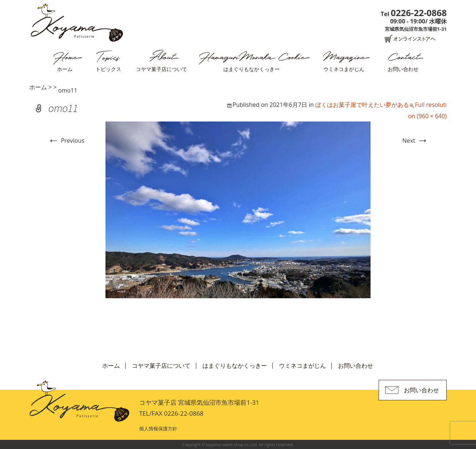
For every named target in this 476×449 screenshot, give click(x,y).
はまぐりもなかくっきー (252, 69)
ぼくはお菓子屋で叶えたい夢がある (362, 105)
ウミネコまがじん (344, 69)
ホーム (65, 69)
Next (415, 141)
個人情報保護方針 (158, 429)
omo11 (68, 90)
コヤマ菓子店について (161, 69)
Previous (66, 141)
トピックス (108, 69)
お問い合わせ (403, 69)
